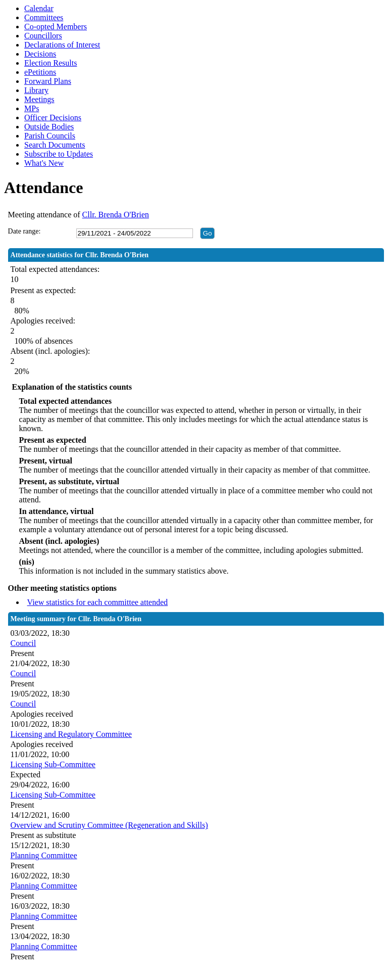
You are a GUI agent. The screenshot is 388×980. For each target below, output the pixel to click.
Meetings (39, 99)
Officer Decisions (53, 118)
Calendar (39, 8)
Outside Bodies (49, 127)
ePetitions (40, 72)
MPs (32, 108)
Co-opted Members (56, 27)
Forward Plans (48, 81)
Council (23, 643)
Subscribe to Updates (59, 154)
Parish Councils (50, 136)
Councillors (43, 36)
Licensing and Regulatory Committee (71, 734)
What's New (44, 163)
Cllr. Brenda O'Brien (116, 215)
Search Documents (55, 145)
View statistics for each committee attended (98, 602)
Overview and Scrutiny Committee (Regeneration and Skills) (109, 825)
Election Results (51, 63)
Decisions (40, 54)
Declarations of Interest (62, 45)
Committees (44, 17)
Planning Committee (44, 855)
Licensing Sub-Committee (53, 764)
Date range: (25, 231)
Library (36, 90)
